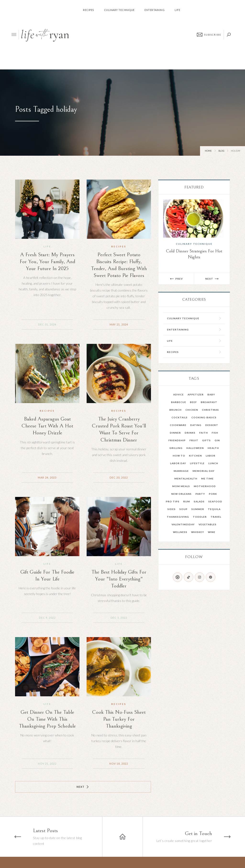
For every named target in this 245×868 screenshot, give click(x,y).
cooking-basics (204, 417)
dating (196, 425)
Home (208, 151)
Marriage (181, 471)
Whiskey (198, 532)
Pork (213, 494)
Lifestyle (197, 463)
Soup (184, 509)
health (213, 448)
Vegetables (208, 524)
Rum (187, 501)
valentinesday (183, 524)
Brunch (175, 410)
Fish (215, 433)
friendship (177, 440)
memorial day (204, 471)
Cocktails (180, 417)
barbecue (179, 402)
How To (179, 456)
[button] (176, 279)
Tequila (214, 509)
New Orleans (181, 494)
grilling (176, 448)
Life (47, 246)
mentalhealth (186, 479)
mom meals (181, 486)
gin (217, 440)
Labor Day (178, 463)
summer (198, 509)
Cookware (178, 425)
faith (204, 433)
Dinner (175, 433)
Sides (172, 509)
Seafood (215, 501)
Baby (211, 394)
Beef (193, 402)
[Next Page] (83, 787)
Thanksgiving (178, 517)
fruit (194, 440)
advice (178, 394)
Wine (212, 532)
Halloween (195, 448)
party (200, 494)
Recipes (119, 246)
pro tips (173, 501)
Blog (221, 151)
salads (199, 501)
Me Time (207, 479)
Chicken (192, 410)
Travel (216, 517)
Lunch (213, 463)
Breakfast (209, 402)
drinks (190, 433)
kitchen (195, 456)
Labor (211, 456)
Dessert (212, 425)
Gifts (206, 440)
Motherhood (205, 486)
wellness (180, 532)
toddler (200, 517)
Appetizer (196, 394)
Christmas (210, 410)
